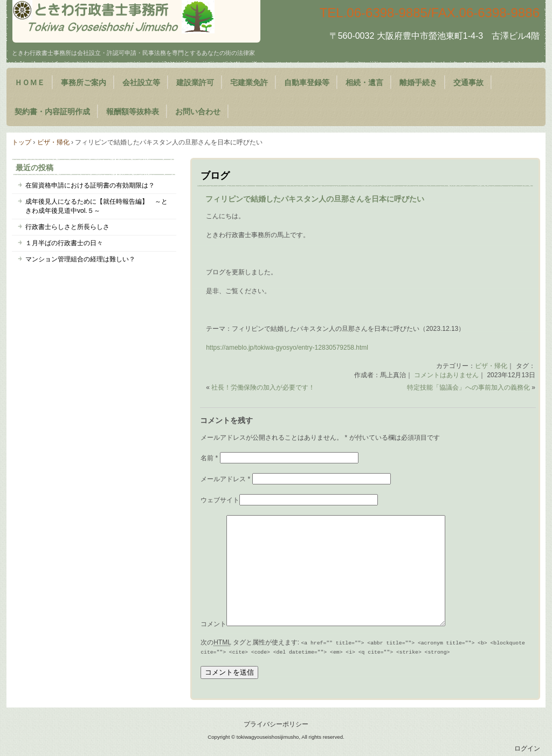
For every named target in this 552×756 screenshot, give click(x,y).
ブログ (215, 176)
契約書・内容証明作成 (52, 112)
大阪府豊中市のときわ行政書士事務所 (136, 21)
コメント (213, 624)
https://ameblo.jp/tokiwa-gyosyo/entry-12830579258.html (287, 348)
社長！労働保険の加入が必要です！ (263, 387)
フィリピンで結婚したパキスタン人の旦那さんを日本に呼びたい (315, 199)
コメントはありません (446, 375)
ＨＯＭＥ (30, 82)
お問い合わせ (198, 112)
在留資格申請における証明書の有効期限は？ (90, 185)
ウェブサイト (220, 500)
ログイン (527, 748)
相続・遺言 (364, 82)
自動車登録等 (307, 82)
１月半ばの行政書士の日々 (64, 243)
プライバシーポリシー (276, 724)
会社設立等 (141, 82)
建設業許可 (195, 82)
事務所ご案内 (84, 82)
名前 (209, 458)
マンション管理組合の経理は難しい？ (80, 259)
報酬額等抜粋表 (133, 112)
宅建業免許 (249, 82)
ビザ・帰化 (491, 366)
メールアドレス (225, 479)
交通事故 (468, 82)
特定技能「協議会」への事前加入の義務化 (468, 387)
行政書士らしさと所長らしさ (67, 227)
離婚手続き (418, 82)
